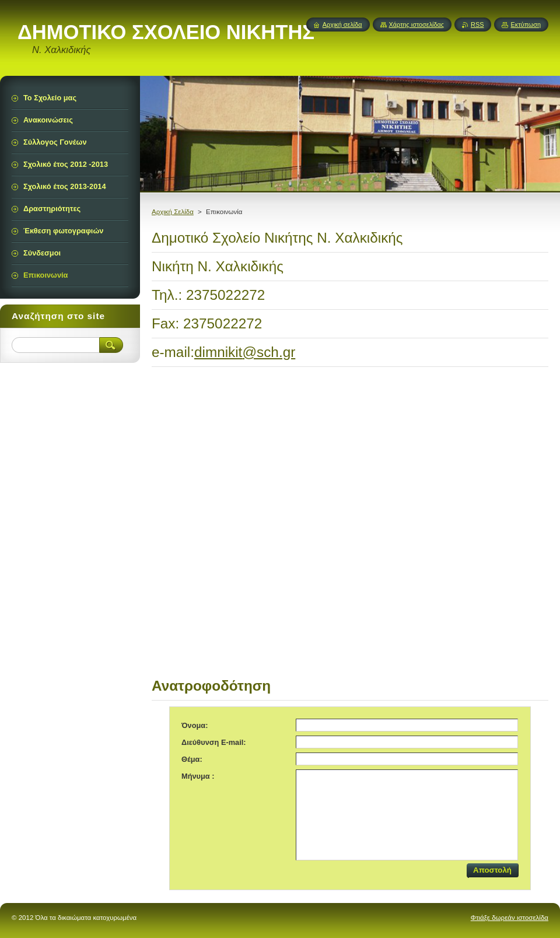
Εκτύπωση (526, 24)
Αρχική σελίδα (342, 24)
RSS (477, 24)
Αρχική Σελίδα (173, 212)
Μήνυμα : (198, 776)
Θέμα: (192, 759)
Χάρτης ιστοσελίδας (417, 24)
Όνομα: (195, 725)
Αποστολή (492, 870)
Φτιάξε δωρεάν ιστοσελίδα (510, 918)
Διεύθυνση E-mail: (214, 742)
